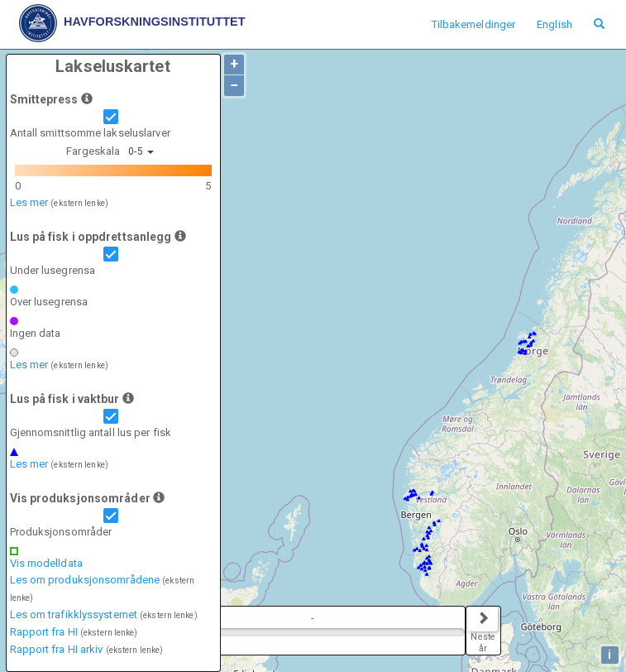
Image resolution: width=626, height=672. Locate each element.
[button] (87, 98)
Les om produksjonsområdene (85, 580)
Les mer (29, 202)
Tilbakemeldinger (474, 24)
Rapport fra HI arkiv (57, 649)
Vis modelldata (46, 563)
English (554, 24)
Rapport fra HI (44, 632)
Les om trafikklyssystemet (74, 614)
